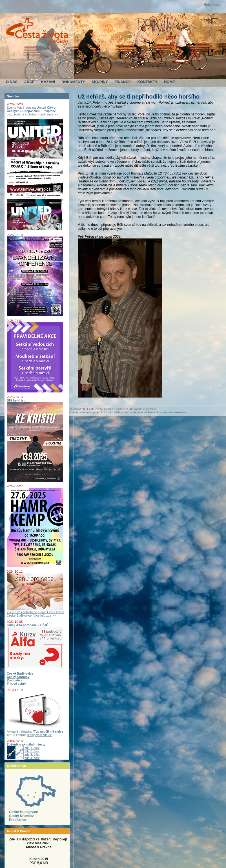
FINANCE (123, 82)
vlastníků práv (164, 412)
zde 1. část (32, 748)
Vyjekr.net (212, 5)
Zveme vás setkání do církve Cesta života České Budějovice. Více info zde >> (36, 612)
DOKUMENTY (73, 82)
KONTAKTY (148, 82)
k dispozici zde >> (40, 735)
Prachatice (18, 820)
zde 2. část (32, 751)
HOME (169, 82)
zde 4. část (32, 758)
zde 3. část (32, 755)
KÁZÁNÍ (48, 82)
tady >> (53, 114)
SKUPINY (100, 82)
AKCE (29, 82)
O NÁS (12, 82)
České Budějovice (24, 812)
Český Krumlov (21, 816)
